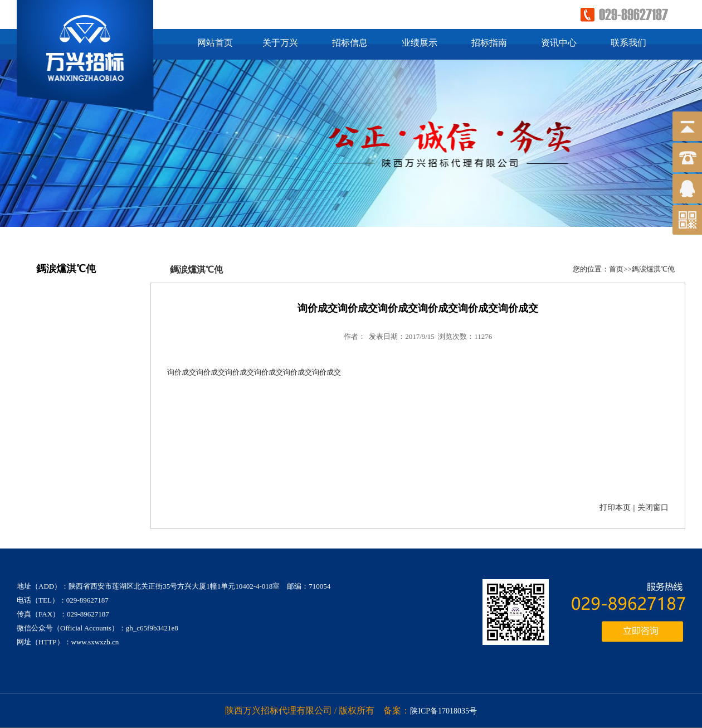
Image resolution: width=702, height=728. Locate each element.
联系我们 (628, 43)
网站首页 (215, 43)
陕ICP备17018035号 (443, 711)
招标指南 (489, 43)
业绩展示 (420, 43)
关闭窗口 (653, 508)
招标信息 (350, 43)
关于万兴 (280, 43)
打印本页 (615, 508)
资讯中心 (559, 43)
